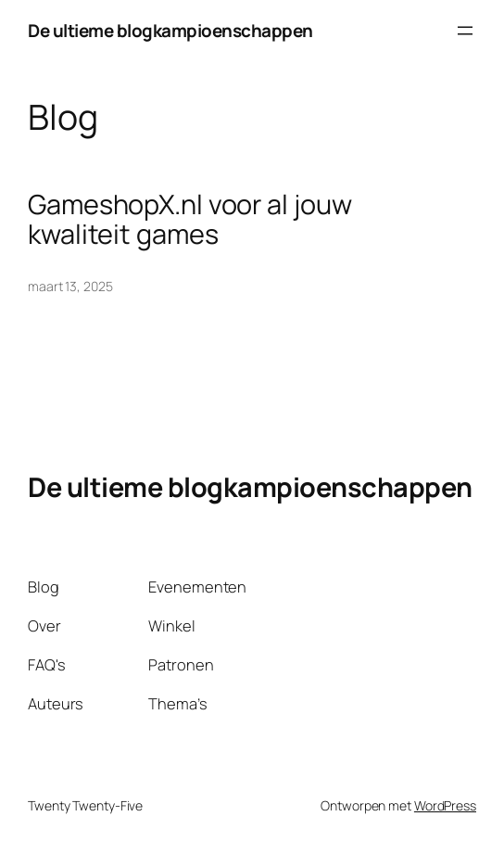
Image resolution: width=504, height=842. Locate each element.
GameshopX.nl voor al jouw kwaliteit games (190, 219)
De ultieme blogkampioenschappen (170, 31)
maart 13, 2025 (70, 286)
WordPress (445, 805)
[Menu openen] (465, 31)
